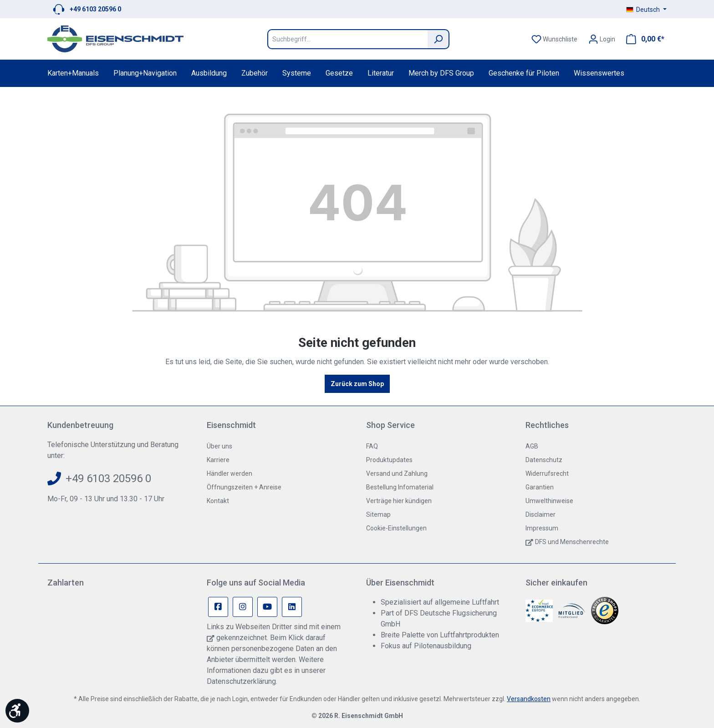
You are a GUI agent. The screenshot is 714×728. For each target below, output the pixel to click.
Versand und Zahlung (397, 473)
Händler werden (229, 473)
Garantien (540, 487)
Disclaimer (541, 514)
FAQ (372, 446)
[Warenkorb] (643, 39)
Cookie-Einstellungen (396, 528)
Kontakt (218, 501)
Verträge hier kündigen (399, 501)
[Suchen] (439, 39)
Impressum (542, 528)
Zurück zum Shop (357, 384)
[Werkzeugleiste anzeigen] (17, 711)
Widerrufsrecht (547, 473)
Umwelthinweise (549, 501)
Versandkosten (529, 699)
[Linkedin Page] (292, 607)
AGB (532, 446)
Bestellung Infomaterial (400, 487)
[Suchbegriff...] (347, 39)
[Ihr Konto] (602, 39)
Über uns (219, 446)
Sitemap (378, 514)
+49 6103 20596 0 (95, 9)
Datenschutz (544, 460)
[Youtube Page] (267, 607)
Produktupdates (389, 460)
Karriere (218, 460)
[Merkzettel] (554, 39)
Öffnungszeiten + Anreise (244, 487)
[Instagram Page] (243, 607)
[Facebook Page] (218, 607)
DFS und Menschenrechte (572, 542)
